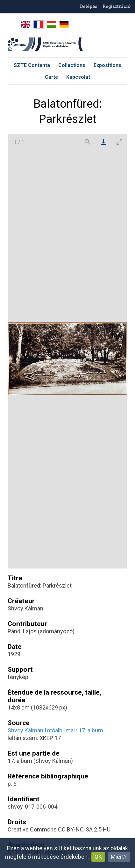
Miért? (119, 857)
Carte (51, 77)
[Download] (103, 142)
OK (98, 857)
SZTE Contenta (32, 65)
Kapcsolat (78, 77)
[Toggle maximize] (119, 142)
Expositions (107, 65)
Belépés (89, 6)
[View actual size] (88, 142)
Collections (72, 65)
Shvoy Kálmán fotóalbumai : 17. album (55, 730)
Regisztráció (117, 6)
